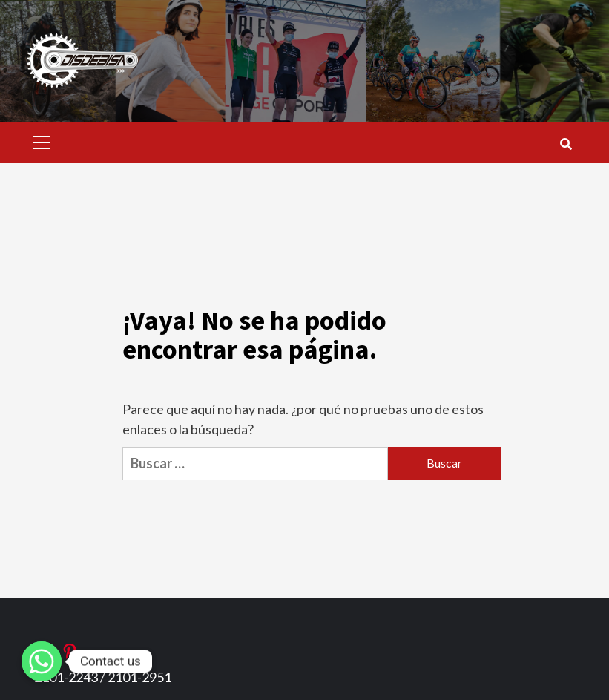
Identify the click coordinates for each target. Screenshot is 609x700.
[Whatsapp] (42, 661)
